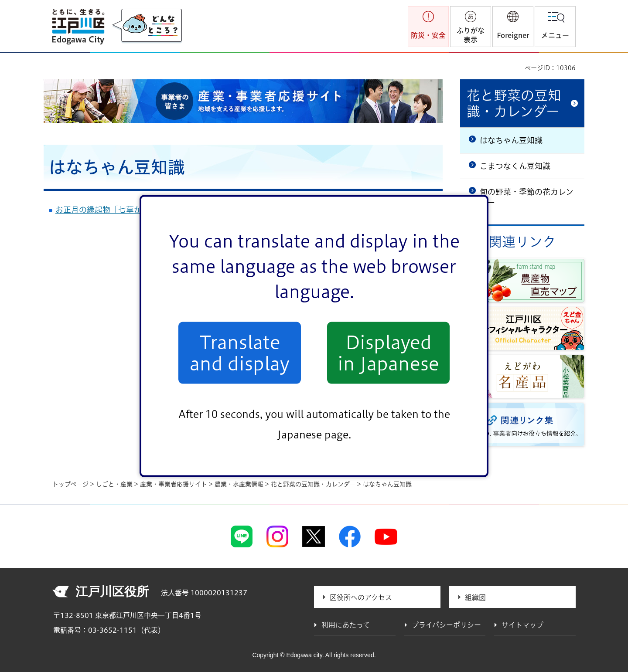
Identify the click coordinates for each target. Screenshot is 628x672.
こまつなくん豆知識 (515, 166)
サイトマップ (522, 625)
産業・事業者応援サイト (174, 484)
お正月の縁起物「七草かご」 (106, 210)
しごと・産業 (114, 484)
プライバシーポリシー (446, 625)
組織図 (475, 597)
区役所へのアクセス (361, 597)
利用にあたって (346, 625)
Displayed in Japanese (388, 353)
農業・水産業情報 (239, 484)
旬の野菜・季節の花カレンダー (527, 197)
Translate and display (240, 353)
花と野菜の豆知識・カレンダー (514, 103)
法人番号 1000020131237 (204, 593)
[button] (513, 27)
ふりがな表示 (471, 35)
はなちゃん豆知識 (511, 140)
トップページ (70, 484)
